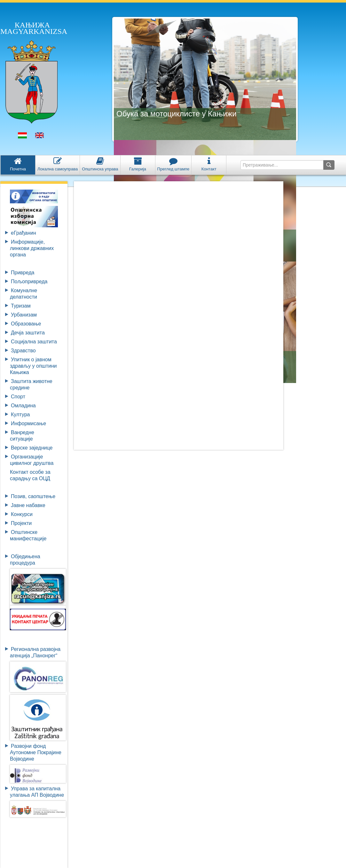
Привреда (23, 273)
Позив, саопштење (33, 496)
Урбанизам (24, 315)
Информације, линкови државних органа (32, 248)
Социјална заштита (34, 342)
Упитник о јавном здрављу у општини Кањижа (33, 366)
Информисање (28, 423)
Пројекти (21, 523)
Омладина (23, 406)
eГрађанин (24, 233)
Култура (20, 414)
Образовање (26, 324)
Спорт (18, 397)
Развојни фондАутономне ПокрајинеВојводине (36, 752)
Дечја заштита (28, 333)
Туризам (21, 306)
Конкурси (22, 514)
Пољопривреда (29, 282)
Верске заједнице (32, 448)
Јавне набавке (28, 505)
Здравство (23, 351)
